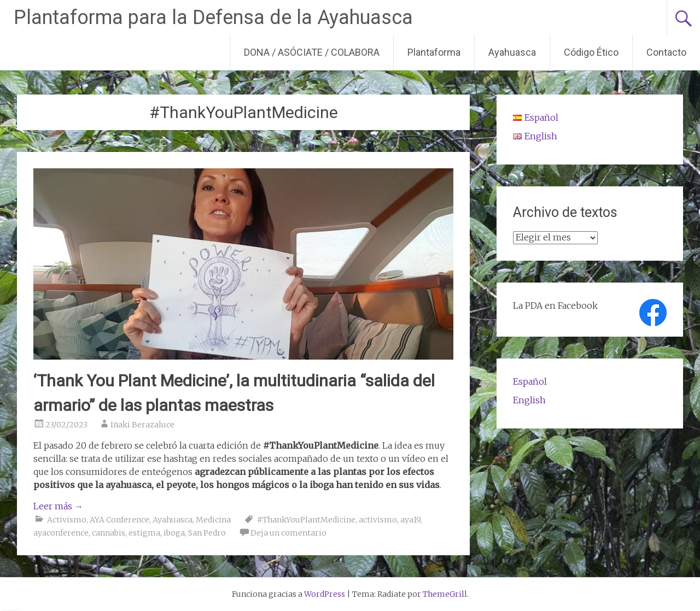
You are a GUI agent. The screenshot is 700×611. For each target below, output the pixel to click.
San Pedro (207, 533)
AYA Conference (119, 520)
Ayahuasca (512, 52)
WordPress (325, 594)
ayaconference (61, 533)
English (529, 400)
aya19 (410, 520)
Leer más (58, 506)
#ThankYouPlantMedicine (306, 520)
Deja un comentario (288, 533)
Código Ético (591, 52)
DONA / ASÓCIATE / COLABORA (312, 52)
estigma (144, 533)
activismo (378, 520)
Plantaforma (434, 52)
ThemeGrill (445, 594)
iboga (174, 533)
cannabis (109, 533)
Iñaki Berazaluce (142, 425)
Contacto (666, 52)
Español (530, 381)
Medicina (213, 520)
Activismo (67, 520)
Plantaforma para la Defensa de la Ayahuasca (213, 17)
